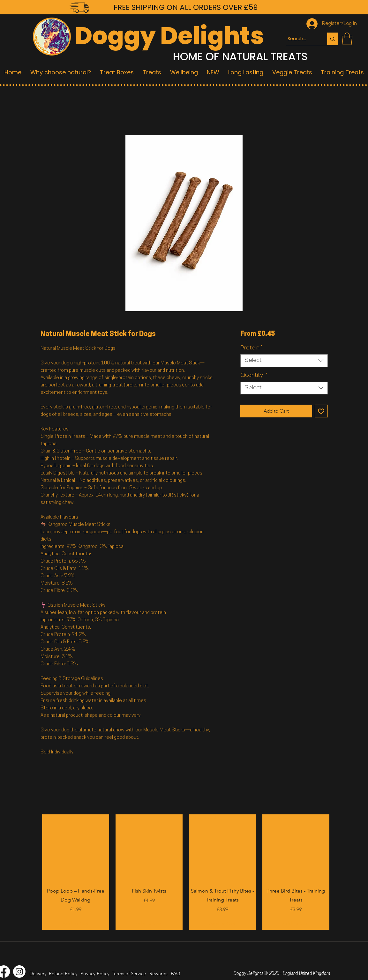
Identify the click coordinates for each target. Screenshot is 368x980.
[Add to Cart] (76, 924)
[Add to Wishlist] (321, 411)
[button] (347, 39)
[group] (186, 872)
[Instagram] (19, 972)
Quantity (254, 375)
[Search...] (301, 39)
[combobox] (284, 361)
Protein (251, 348)
